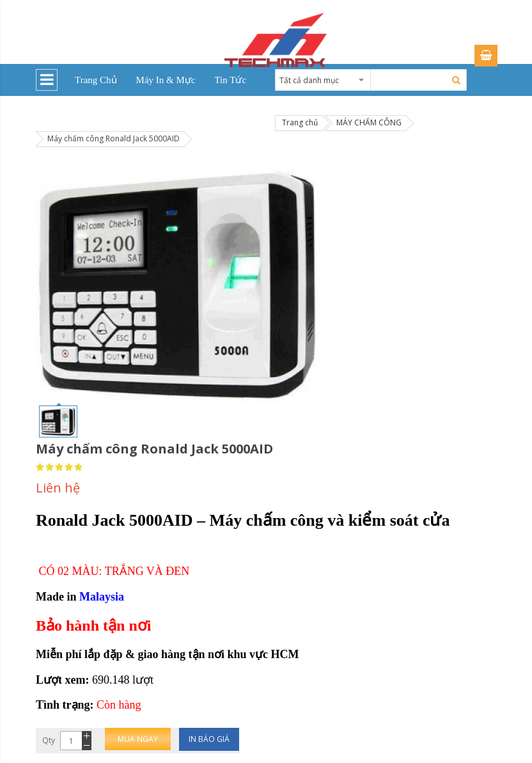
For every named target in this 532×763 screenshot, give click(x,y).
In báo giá (209, 739)
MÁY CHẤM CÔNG (369, 122)
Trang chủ (300, 122)
